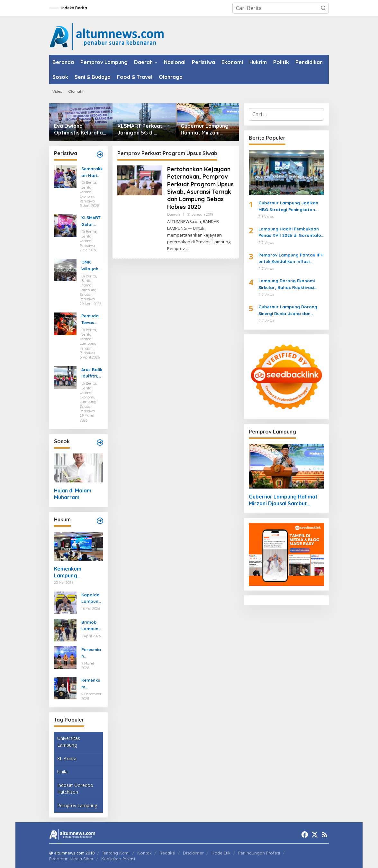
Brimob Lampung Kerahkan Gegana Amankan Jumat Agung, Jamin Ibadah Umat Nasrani (91, 626)
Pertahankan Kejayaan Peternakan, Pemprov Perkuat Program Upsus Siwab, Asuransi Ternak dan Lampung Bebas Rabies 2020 (200, 188)
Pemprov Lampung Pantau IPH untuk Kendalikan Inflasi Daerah (291, 259)
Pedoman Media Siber (71, 859)
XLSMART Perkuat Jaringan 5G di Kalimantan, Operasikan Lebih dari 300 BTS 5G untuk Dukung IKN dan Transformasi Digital (140, 129)
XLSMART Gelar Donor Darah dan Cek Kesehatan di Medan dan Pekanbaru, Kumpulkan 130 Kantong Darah (92, 221)
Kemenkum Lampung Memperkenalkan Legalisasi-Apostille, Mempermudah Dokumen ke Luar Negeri (76, 572)
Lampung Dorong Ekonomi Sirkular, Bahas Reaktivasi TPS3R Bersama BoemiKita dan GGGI (287, 285)
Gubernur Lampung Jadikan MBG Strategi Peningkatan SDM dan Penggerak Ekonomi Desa (289, 207)
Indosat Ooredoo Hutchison (75, 789)
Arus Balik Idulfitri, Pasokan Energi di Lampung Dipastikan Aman (92, 373)
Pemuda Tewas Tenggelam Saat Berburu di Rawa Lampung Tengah (91, 320)
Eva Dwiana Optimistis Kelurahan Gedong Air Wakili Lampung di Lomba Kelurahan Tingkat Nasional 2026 (80, 129)
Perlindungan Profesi (259, 853)
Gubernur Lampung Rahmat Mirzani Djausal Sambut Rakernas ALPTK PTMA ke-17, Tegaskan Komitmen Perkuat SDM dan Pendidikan (206, 129)
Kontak (144, 853)
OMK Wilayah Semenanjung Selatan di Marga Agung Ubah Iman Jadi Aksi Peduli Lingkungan (92, 266)
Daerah (174, 214)
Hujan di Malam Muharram (73, 494)
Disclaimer (193, 853)
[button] (323, 8)
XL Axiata (67, 758)
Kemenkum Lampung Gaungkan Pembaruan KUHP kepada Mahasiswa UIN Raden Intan (92, 684)
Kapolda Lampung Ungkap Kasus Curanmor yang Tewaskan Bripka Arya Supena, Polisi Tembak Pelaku (92, 599)
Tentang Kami (116, 853)
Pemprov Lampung (77, 805)
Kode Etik (221, 853)
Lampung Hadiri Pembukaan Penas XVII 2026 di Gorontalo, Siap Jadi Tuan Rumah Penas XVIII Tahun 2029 (290, 233)
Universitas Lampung (69, 742)
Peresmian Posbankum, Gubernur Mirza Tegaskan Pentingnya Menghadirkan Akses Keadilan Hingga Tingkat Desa (92, 653)
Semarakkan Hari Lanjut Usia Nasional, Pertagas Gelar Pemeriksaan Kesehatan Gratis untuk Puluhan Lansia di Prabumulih (92, 173)
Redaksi (167, 853)
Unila (62, 772)
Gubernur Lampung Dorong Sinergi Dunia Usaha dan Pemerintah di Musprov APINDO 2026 (288, 311)
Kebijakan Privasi (118, 859)
